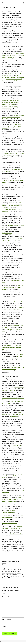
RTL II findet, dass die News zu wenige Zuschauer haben (12, 476)
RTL (17, 575)
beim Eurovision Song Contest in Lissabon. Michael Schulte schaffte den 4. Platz (13, 347)
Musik (13, 573)
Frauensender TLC (19, 387)
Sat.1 (3, 576)
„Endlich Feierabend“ (7, 233)
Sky (5, 576)
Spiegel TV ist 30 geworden (9, 501)
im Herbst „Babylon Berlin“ (15, 302)
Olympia (19, 573)
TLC (15, 576)
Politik (7, 575)
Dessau (9, 571)
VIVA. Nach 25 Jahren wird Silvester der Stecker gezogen (13, 287)
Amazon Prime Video (9, 570)
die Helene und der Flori (16, 534)
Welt (23, 576)
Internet (3, 573)
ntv (15, 573)
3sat (3, 570)
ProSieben (11, 575)
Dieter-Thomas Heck (16, 445)
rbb (15, 575)
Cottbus (16, 570)
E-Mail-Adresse (6, 620)
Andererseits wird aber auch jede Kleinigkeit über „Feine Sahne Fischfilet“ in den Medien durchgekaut (13, 102)
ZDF (10, 578)
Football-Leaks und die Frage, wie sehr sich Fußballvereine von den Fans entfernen (13, 55)
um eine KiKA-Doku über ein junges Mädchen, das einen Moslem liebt (13, 117)
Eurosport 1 (14, 571)
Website (4, 626)
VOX (20, 576)
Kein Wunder (20, 499)
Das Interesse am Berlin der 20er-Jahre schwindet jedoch (13, 309)
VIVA (18, 576)
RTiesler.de (5, 3)
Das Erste (20, 570)
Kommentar (5, 597)
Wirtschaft (4, 578)
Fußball (19, 571)
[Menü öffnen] (24, 3)
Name (4, 613)
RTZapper (4, 563)
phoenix (3, 575)
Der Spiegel (4, 571)
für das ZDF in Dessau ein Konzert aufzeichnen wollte (13, 106)
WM (8, 578)
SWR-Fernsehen (10, 576)
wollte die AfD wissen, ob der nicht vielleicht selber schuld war (12, 126)
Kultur (10, 573)
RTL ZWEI (21, 575)
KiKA (7, 573)
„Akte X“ (13, 202)
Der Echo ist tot (14, 416)
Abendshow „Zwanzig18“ (8, 391)
